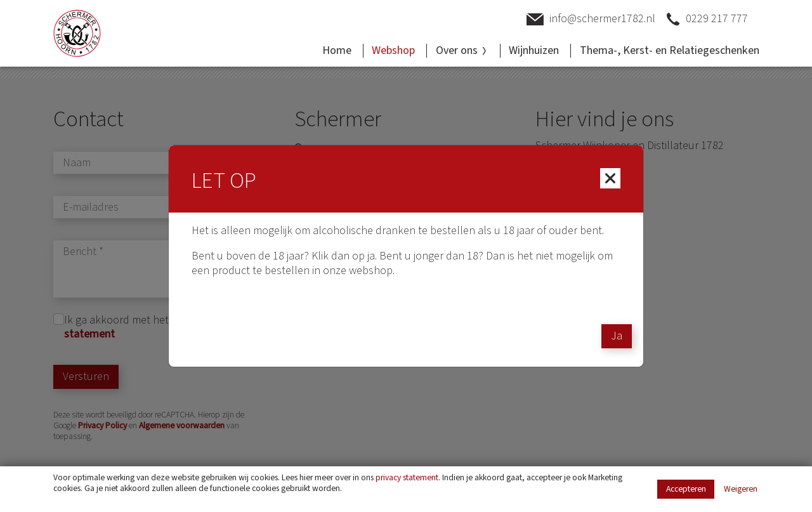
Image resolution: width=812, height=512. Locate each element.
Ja (617, 336)
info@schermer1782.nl (591, 19)
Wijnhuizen (534, 50)
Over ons (462, 50)
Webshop (393, 50)
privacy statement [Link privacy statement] (407, 477)
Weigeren (741, 489)
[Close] (610, 178)
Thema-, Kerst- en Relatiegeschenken (670, 50)
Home (337, 50)
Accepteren (686, 489)
